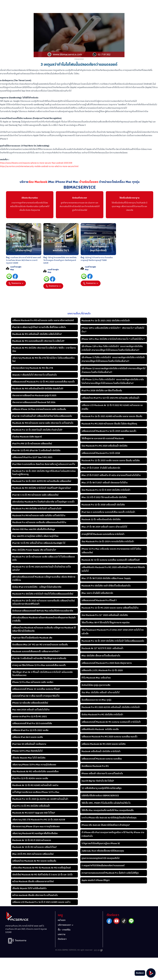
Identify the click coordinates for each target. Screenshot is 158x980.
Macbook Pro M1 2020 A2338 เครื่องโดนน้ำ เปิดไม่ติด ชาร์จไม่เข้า (111, 707)
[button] (16, 283)
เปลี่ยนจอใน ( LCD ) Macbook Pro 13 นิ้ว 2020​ (102, 670)
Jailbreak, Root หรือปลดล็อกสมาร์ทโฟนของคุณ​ (103, 851)
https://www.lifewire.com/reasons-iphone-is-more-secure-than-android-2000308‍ (36, 163)
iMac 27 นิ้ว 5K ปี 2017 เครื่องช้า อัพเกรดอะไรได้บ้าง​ (105, 483)
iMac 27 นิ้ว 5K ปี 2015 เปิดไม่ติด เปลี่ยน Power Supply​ (106, 578)
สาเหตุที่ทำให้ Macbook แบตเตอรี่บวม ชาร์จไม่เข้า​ (103, 534)
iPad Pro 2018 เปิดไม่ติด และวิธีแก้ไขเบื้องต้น (102, 391)
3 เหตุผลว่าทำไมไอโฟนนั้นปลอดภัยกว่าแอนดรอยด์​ (103, 866)
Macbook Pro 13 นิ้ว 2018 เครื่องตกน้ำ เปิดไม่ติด (103, 505)
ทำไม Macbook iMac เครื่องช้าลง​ (96, 678)
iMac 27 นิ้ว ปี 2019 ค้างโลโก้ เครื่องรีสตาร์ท (101, 468)
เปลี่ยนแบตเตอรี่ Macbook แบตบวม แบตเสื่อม (102, 759)
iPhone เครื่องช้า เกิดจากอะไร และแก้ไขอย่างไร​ (102, 774)
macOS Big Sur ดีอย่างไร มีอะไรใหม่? (98, 781)
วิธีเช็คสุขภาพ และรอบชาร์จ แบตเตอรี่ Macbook (103, 439)
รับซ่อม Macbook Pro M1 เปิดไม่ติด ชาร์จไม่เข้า (102, 715)
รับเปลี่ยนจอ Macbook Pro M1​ (95, 766)
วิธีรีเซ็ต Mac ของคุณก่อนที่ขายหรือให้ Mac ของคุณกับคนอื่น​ (108, 810)
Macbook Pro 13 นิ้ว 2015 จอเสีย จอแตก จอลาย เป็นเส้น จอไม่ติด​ (111, 461)
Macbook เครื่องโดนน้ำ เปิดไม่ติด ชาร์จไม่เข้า (101, 751)
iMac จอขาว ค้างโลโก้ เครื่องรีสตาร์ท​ (97, 593)
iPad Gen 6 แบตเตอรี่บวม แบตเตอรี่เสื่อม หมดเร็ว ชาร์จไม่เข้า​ (108, 512)
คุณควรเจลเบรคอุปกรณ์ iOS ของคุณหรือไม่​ (100, 858)
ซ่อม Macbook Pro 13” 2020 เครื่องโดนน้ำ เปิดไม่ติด (105, 615)
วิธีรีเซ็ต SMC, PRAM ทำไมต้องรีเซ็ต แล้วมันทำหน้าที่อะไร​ (106, 803)
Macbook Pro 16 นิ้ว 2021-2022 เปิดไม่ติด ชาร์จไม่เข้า (106, 321)
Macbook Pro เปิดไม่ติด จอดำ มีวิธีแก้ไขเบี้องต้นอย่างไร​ (106, 586)
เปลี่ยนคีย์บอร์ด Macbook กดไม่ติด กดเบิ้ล (100, 729)
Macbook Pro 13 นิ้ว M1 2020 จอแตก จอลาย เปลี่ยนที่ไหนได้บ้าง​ (110, 608)
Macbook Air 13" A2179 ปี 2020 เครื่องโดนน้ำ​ (102, 648)
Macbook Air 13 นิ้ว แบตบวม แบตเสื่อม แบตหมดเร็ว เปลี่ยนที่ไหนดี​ (111, 560)
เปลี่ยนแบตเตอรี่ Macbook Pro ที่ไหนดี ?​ (99, 601)
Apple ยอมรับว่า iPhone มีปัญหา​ (96, 880)
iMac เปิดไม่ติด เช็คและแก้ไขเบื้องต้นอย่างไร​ (101, 656)
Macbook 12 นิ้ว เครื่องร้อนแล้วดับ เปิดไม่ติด (101, 520)
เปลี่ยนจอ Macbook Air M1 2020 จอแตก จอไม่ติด (104, 744)
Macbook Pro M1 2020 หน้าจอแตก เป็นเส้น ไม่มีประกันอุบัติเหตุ (109, 424)
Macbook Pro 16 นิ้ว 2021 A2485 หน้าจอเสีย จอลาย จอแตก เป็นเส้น (112, 416)
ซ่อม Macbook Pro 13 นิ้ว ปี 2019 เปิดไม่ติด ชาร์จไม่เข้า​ (106, 490)
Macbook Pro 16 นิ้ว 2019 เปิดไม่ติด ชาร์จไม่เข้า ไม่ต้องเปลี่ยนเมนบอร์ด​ (113, 641)
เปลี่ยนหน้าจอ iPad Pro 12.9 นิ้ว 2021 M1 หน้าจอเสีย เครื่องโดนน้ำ (110, 398)
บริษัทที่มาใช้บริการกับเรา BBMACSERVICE (100, 796)
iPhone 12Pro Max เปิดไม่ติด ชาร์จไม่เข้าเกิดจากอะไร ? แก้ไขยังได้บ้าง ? (113, 339)
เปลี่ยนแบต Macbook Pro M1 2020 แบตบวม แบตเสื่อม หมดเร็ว (109, 737)
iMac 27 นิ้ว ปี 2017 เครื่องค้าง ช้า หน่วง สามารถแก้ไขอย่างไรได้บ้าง (111, 475)
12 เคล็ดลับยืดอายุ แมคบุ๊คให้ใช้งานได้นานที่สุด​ (102, 788)
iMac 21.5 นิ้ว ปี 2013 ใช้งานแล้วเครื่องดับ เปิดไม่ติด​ (104, 497)
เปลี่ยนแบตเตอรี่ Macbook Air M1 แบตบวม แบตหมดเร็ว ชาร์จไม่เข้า (111, 722)
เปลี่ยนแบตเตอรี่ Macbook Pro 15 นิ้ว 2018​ (101, 453)
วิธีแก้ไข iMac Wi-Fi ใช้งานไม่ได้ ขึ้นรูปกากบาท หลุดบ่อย (106, 623)
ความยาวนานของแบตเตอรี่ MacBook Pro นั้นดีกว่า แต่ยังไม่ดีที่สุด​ (110, 873)
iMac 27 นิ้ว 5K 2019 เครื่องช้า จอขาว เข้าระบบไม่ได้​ (104, 527)
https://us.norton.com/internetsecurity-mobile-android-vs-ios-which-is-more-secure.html (39, 166)
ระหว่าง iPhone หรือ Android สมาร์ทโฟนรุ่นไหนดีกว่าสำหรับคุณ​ (109, 818)
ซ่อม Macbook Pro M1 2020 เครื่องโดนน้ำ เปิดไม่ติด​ (104, 446)
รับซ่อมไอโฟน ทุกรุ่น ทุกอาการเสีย (96, 685)
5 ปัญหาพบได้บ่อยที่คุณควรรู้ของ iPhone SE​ (101, 844)
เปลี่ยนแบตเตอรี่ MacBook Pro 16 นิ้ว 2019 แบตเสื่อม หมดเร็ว (109, 431)
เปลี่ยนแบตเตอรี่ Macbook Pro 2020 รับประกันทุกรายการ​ (107, 663)
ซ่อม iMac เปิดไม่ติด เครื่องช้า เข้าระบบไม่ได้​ (100, 693)
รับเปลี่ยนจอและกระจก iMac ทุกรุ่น (96, 700)
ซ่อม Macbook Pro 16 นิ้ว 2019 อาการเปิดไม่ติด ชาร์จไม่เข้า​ (108, 542)
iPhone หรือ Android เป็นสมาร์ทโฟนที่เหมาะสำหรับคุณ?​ (106, 825)
